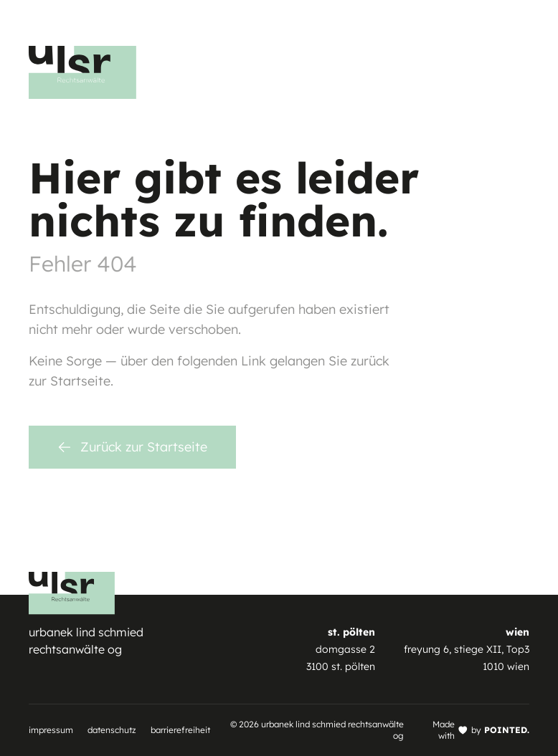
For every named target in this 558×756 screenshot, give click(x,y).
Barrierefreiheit (180, 730)
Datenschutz (112, 730)
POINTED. (507, 730)
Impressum (51, 730)
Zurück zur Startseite (132, 447)
